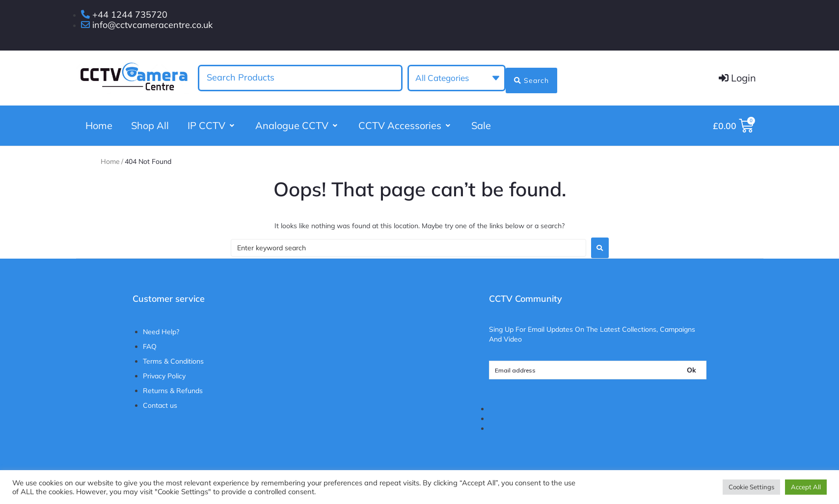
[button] (212, 126)
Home (110, 165)
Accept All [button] (806, 487)
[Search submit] (531, 77)
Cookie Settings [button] (751, 487)
